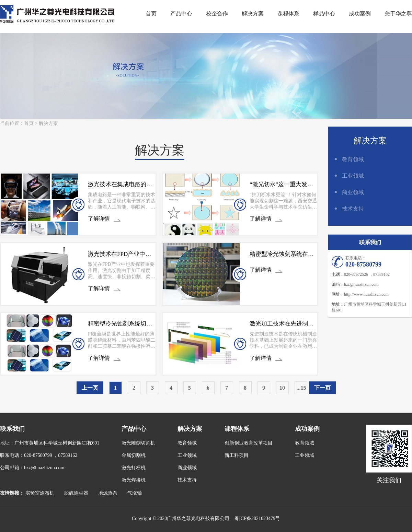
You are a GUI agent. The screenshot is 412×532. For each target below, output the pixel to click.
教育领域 (353, 159)
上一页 (90, 388)
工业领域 (353, 176)
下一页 (322, 388)
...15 (301, 388)
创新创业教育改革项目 (249, 443)
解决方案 (253, 14)
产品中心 (181, 14)
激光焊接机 (134, 480)
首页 (151, 14)
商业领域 (353, 192)
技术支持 (353, 209)
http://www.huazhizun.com (366, 294)
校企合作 (217, 14)
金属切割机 (134, 455)
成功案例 (360, 14)
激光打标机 (134, 468)
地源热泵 (108, 493)
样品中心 (324, 14)
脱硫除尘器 (76, 493)
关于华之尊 (398, 14)
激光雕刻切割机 (138, 443)
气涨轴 (135, 493)
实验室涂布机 (40, 493)
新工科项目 (237, 455)
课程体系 (288, 14)
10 (282, 388)
